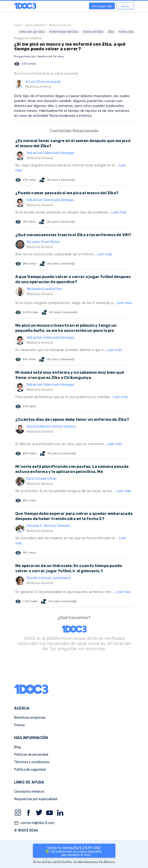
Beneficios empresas (30, 718)
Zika (111, 32)
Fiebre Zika (127, 32)
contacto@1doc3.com (34, 823)
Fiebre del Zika (93, 32)
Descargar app (102, 6)
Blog (17, 747)
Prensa (19, 725)
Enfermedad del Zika (64, 32)
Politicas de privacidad (31, 755)
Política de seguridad (30, 770)
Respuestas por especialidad (36, 799)
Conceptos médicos (29, 792)
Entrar (125, 6)
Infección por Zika (32, 32)
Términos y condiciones (32, 762)
